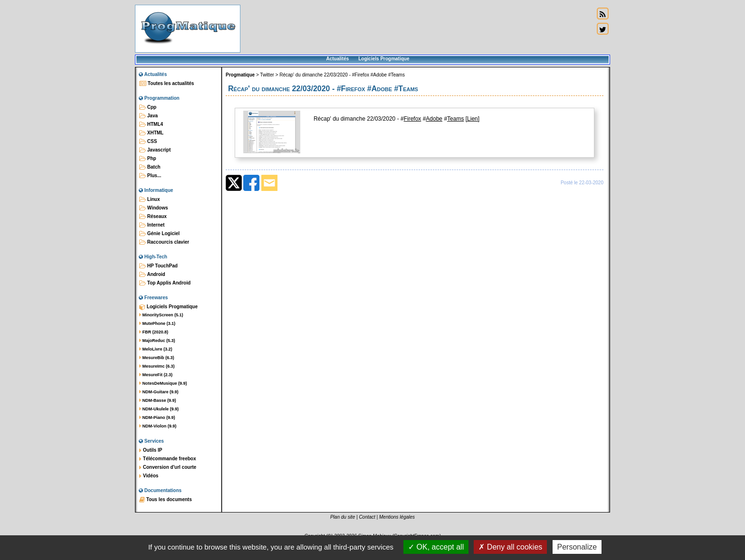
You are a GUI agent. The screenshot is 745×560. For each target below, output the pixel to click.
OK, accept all (436, 547)
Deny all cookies (510, 547)
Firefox (413, 119)
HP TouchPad (158, 266)
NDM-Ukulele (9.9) (159, 409)
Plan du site (343, 517)
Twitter (267, 75)
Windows (154, 208)
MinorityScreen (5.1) (161, 315)
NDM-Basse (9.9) (158, 400)
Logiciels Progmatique (384, 59)
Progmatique (240, 75)
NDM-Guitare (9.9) (159, 392)
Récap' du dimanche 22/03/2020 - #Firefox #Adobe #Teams (342, 75)
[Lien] (473, 119)
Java (148, 116)
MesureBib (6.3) (157, 358)
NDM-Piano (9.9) (157, 418)
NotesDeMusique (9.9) (163, 383)
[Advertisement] (417, 28)
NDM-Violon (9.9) (158, 426)
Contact (367, 517)
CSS (148, 142)
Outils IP (151, 450)
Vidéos (149, 476)
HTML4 (151, 124)
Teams (455, 119)
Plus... (150, 176)
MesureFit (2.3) (156, 375)
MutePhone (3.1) (157, 323)
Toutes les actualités (167, 84)
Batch (150, 167)
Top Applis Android (165, 283)
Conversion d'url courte (168, 467)
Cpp (148, 107)
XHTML (151, 133)
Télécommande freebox (167, 459)
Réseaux (153, 217)
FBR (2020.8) (154, 332)
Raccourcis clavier (164, 242)
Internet (152, 225)
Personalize (577, 547)
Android (152, 275)
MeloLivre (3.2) (156, 349)
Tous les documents (166, 500)
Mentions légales (397, 517)
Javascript (155, 150)
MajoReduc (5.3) (157, 341)
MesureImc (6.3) (157, 366)
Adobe (434, 119)
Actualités (337, 59)
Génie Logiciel (159, 234)
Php (148, 159)
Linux (149, 199)
